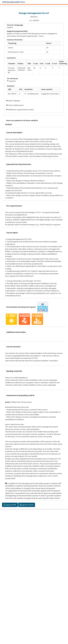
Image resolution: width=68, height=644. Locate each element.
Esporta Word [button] (27, 505)
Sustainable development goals (21, 307)
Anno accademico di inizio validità (22, 120)
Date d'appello (14, 101)
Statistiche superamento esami (21, 110)
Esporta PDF (10, 505)
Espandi (11, 81)
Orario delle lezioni (16, 105)
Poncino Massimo (12, 69)
